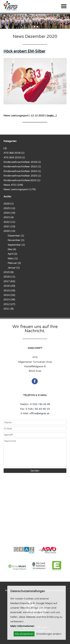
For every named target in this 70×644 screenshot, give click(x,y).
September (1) (16, 245)
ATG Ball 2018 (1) (14, 153)
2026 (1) (9, 204)
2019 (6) (9, 272)
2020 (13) (9, 231)
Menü (64, 6)
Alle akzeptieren (24, 634)
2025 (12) (9, 208)
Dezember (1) (16, 236)
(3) (5, 148)
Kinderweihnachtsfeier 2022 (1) (22, 166)
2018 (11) (9, 277)
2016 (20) (9, 286)
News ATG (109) (13, 185)
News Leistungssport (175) (20, 189)
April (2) (12, 254)
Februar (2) (14, 263)
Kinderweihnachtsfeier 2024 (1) (22, 171)
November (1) (16, 240)
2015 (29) (9, 290)
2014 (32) (9, 295)
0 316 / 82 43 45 (40, 404)
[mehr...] (52, 116)
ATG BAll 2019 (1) (14, 157)
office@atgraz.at (39, 413)
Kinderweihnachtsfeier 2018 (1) (22, 162)
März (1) (13, 258)
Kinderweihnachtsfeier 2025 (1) (22, 176)
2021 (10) (9, 226)
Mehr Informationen (22, 626)
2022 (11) (9, 222)
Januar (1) (14, 268)
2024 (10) (9, 213)
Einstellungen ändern (49, 634)
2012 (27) (9, 304)
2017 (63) (9, 281)
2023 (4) (9, 217)
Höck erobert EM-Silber (24, 51)
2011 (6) (9, 309)
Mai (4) (12, 249)
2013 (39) (9, 299)
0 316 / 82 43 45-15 (38, 409)
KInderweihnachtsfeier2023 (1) (22, 180)
